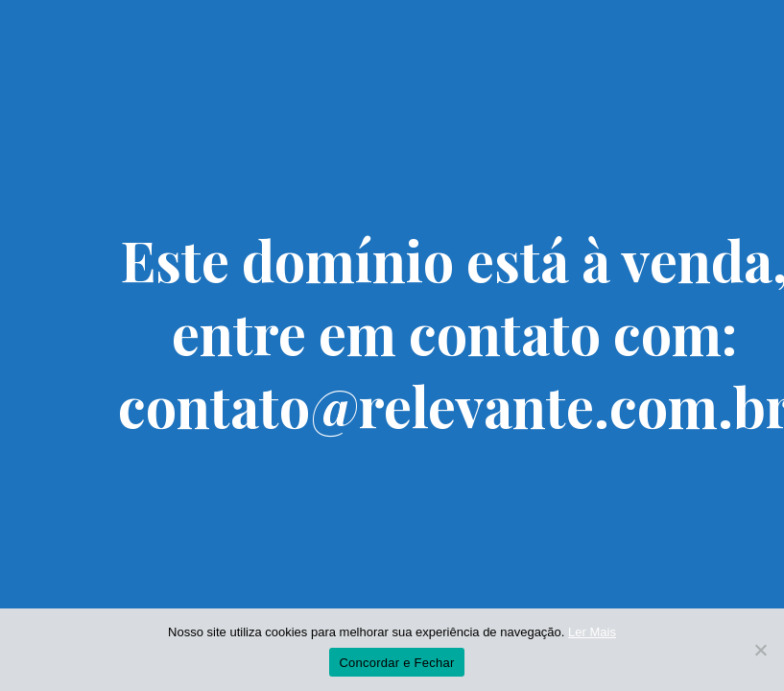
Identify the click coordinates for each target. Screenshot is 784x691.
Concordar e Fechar (396, 663)
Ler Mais (592, 632)
